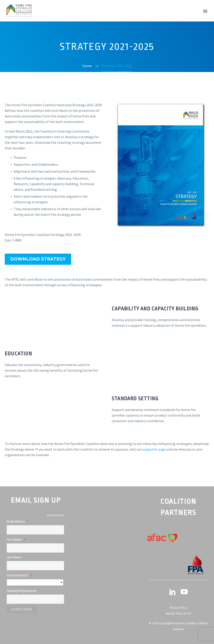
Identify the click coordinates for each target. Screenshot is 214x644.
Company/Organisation (21, 591)
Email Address (17, 522)
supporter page (154, 449)
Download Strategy (38, 259)
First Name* (16, 540)
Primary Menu (205, 11)
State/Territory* (19, 576)
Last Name (14, 557)
